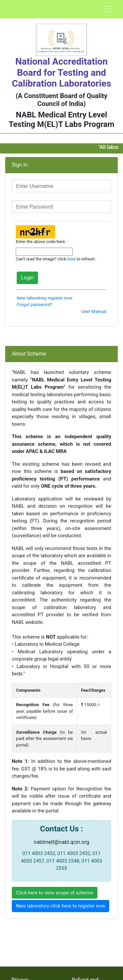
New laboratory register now (45, 298)
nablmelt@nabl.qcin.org (61, 842)
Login (27, 278)
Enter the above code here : (41, 242)
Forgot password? (34, 304)
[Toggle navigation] (109, 9)
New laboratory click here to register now (61, 906)
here (71, 259)
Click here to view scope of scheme (55, 893)
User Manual (94, 311)
